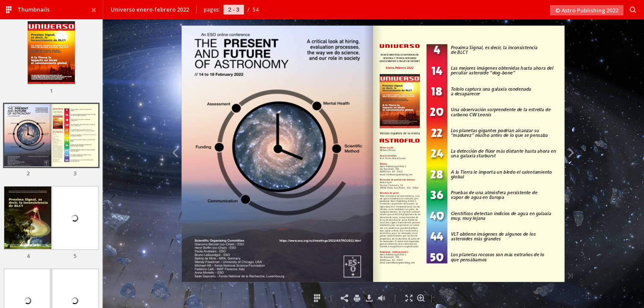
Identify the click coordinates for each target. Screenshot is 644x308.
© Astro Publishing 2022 (587, 10)
